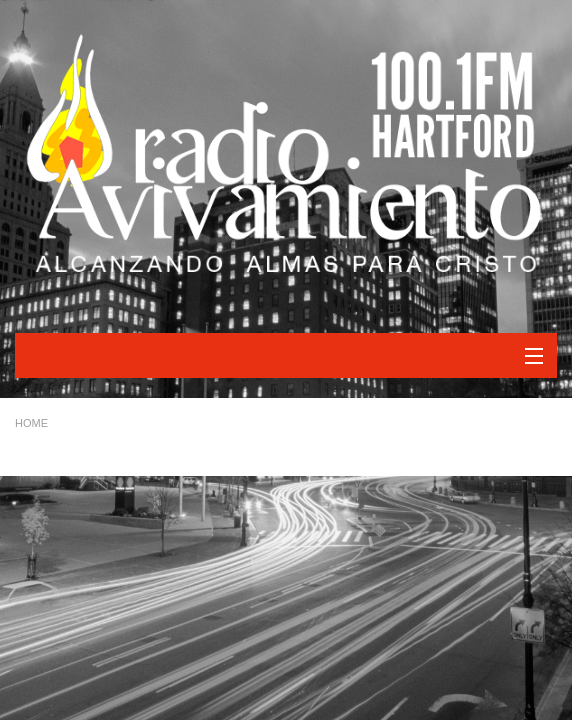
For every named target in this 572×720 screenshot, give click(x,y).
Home (31, 423)
